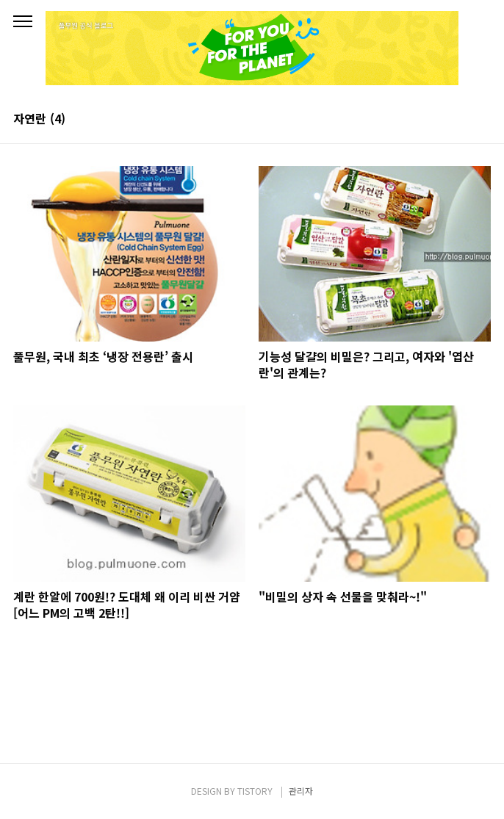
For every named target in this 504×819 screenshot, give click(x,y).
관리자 (301, 791)
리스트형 (482, 120)
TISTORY (255, 791)
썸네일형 (461, 120)
